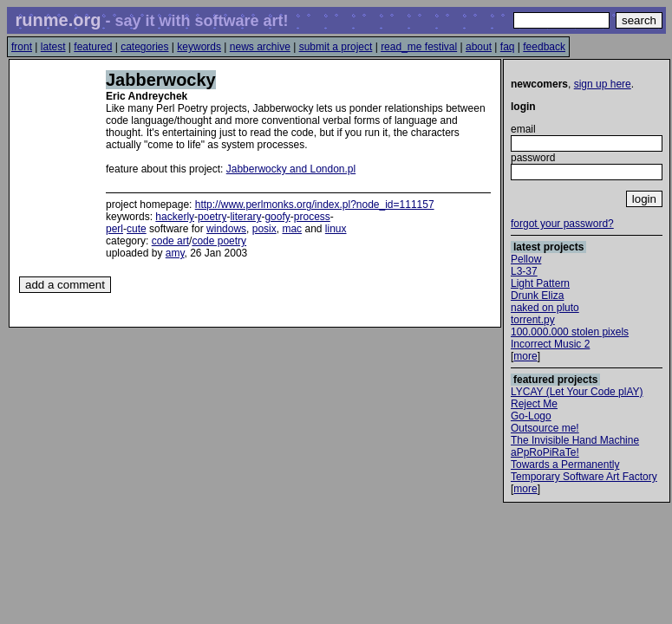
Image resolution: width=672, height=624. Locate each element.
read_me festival (419, 47)
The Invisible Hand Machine (575, 440)
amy (175, 253)
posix (264, 229)
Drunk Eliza (537, 296)
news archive (260, 47)
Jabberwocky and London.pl (291, 169)
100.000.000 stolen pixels (570, 332)
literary (245, 217)
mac (292, 229)
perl (114, 229)
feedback (544, 47)
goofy (277, 217)
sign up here (603, 84)
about (479, 47)
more (525, 356)
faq (508, 47)
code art (170, 241)
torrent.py (533, 320)
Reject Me (534, 404)
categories (144, 47)
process (312, 217)
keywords (199, 47)
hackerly (175, 217)
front (22, 47)
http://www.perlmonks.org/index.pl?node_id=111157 (315, 205)
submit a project (336, 47)
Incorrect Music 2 (550, 344)
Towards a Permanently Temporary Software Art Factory (584, 471)
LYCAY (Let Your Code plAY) (577, 392)
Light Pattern (540, 283)
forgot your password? (562, 224)
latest (53, 47)
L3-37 (524, 271)
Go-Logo (531, 416)
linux (336, 229)
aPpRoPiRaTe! (545, 452)
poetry (212, 217)
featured (93, 47)
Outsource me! (545, 428)
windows (226, 229)
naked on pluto (545, 308)
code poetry (219, 241)
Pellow (526, 259)
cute (137, 229)
